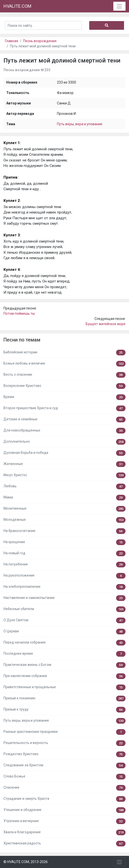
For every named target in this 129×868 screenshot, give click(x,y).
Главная (12, 41)
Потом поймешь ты (19, 313)
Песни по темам (22, 340)
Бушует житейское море (106, 324)
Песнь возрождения (40, 41)
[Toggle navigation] (119, 6)
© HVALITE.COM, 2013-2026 (26, 862)
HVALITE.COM (17, 6)
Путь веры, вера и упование (80, 124)
